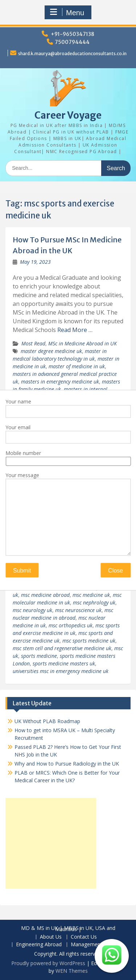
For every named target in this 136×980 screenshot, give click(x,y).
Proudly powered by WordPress (48, 963)
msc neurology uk (32, 610)
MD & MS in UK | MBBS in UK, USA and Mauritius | (68, 929)
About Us (51, 937)
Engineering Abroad (39, 945)
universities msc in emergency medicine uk (61, 671)
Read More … (75, 330)
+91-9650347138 (73, 34)
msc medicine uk (91, 595)
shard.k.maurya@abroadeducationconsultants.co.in (72, 54)
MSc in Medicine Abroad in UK (83, 343)
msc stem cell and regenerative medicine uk (62, 648)
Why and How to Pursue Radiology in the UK (67, 764)
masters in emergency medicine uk (60, 382)
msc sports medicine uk (89, 641)
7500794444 (72, 42)
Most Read (33, 343)
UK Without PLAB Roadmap (47, 721)
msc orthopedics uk (71, 625)
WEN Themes (72, 971)
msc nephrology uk (94, 602)
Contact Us (84, 937)
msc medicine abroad (45, 595)
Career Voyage (68, 115)
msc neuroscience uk (78, 610)
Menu (67, 12)
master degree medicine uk (51, 351)
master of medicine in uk (77, 366)
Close (116, 570)
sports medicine (39, 656)
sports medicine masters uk (64, 663)
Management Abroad (96, 945)
